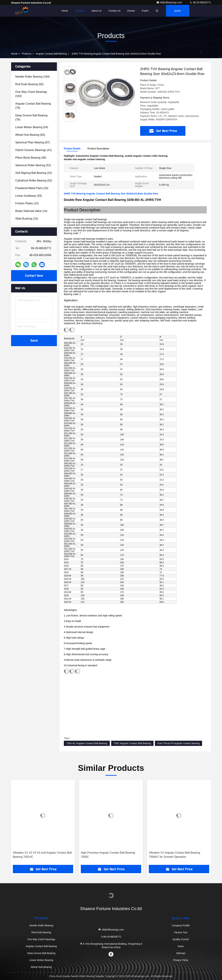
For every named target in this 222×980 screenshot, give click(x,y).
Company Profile (181, 925)
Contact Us (114, 11)
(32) (34, 173)
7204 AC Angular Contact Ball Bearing (87, 743)
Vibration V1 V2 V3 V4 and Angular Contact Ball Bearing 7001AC (42, 855)
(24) (32, 188)
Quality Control (181, 939)
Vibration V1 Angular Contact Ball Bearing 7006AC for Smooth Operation (174, 855)
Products (80, 11)
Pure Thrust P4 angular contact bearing (178, 743)
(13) (27, 203)
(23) (27, 219)
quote (178, 11)
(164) (32, 77)
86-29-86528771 (200, 2)
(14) (31, 211)
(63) (29, 84)
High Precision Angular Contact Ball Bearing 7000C (108, 855)
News (181, 946)
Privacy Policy (181, 960)
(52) (33, 165)
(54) (32, 127)
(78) (31, 117)
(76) (33, 106)
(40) (31, 158)
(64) (30, 135)
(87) (33, 142)
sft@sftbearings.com (170, 2)
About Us (97, 11)
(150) (31, 94)
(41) (34, 150)
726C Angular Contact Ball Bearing (132, 743)
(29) (29, 196)
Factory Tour (181, 932)
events (131, 11)
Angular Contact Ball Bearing (51, 54)
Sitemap (181, 953)
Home (65, 11)
